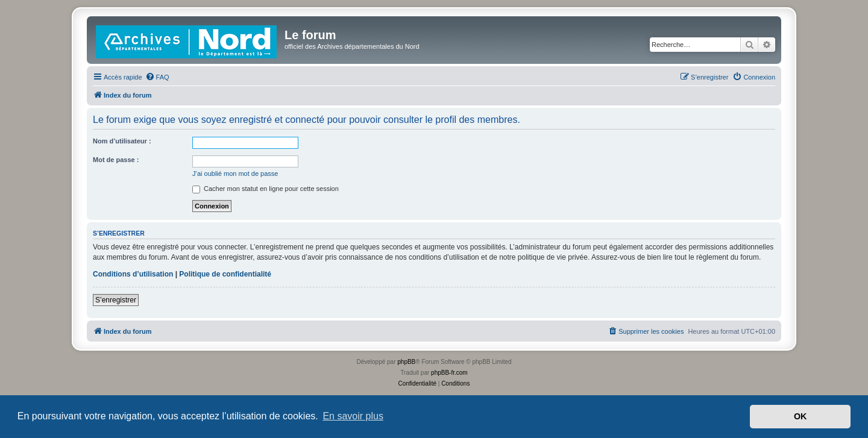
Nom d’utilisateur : (122, 141)
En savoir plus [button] (353, 416)
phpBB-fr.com (449, 373)
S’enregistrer (116, 300)
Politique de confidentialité (225, 274)
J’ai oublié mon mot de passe (235, 174)
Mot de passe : (116, 160)
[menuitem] (157, 77)
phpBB (406, 362)
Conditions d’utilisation (133, 274)
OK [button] (800, 416)
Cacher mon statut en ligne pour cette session (266, 189)
